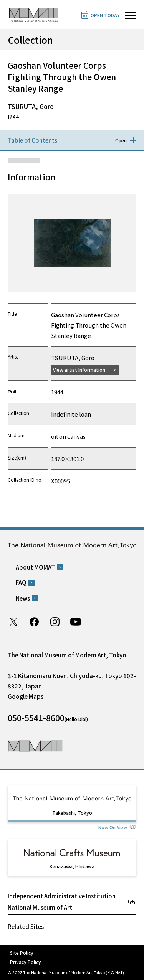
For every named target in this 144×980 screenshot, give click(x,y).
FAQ (21, 582)
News (23, 598)
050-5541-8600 (36, 718)
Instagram (55, 622)
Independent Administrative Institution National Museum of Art (62, 902)
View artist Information (79, 370)
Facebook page (34, 622)
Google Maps (26, 696)
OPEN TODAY (105, 15)
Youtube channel (76, 622)
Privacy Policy (26, 962)
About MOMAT (35, 567)
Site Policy (22, 953)
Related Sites (26, 926)
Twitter (13, 622)
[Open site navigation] (130, 16)
